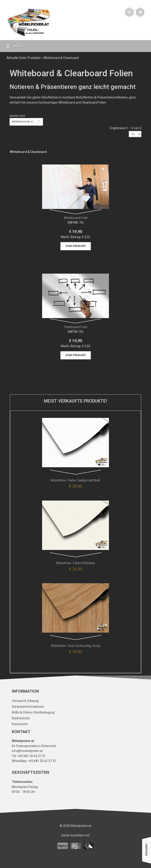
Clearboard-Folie (75, 327)
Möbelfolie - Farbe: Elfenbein (76, 563)
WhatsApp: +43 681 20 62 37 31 (34, 761)
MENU (12, 46)
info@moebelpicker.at (27, 751)
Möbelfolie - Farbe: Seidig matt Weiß (76, 480)
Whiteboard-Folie (76, 218)
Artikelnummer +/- (23, 122)
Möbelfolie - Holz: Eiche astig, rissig (75, 646)
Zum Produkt (76, 246)
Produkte (34, 58)
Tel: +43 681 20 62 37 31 (29, 756)
